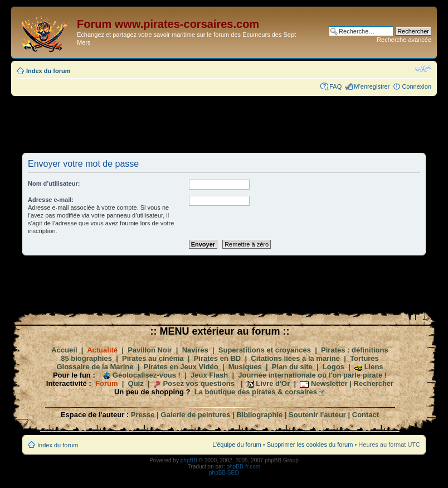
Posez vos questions (199, 383)
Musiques (245, 367)
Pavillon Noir (150, 350)
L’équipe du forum (237, 444)
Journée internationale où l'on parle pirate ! (312, 375)
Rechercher (374, 383)
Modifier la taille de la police (423, 69)
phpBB (189, 460)
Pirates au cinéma (153, 358)
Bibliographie (259, 415)
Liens (374, 367)
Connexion (417, 86)
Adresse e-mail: (51, 200)
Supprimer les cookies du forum (310, 444)
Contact (366, 415)
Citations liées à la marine (295, 358)
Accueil (64, 350)
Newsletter (329, 383)
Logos (333, 367)
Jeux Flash (209, 375)
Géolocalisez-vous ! (147, 375)
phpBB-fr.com (244, 467)
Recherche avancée (404, 40)
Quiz (136, 383)
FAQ (335, 86)
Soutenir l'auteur (317, 415)
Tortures (364, 358)
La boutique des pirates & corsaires (256, 392)
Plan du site (292, 367)
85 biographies (86, 358)
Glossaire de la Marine (95, 367)
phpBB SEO (224, 473)
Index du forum (48, 71)
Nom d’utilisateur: (54, 183)
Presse (143, 415)
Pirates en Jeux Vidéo (181, 367)
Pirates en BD (218, 358)
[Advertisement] (224, 124)
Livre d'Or (273, 383)
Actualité (102, 350)
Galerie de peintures (195, 415)
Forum (106, 383)
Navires (195, 350)
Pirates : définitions (355, 350)
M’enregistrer (372, 86)
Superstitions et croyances (265, 350)
